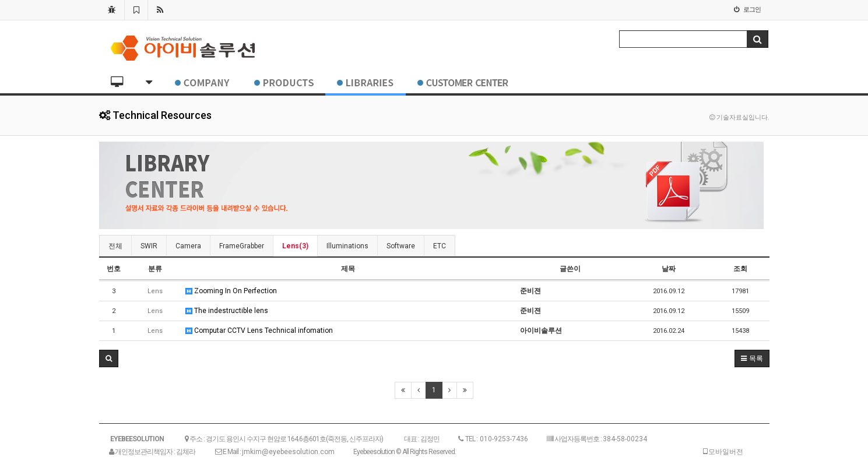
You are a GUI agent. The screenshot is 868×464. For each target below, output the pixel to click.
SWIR (149, 246)
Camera (188, 246)
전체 (115, 246)
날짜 (669, 269)
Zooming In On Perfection (231, 291)
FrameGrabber (242, 246)
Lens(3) (295, 246)
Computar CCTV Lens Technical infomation (259, 331)
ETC (440, 246)
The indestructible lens (227, 311)
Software (401, 246)
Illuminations (347, 246)
